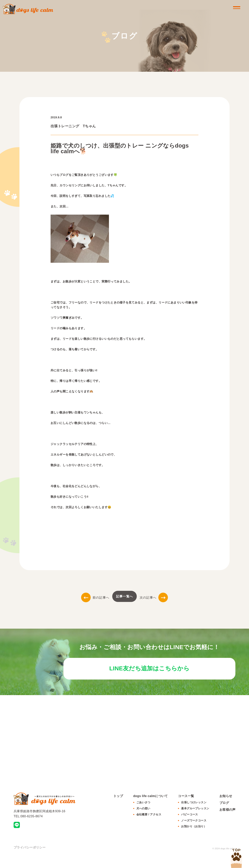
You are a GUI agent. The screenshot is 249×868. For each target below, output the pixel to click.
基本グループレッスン (195, 818)
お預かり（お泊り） (194, 836)
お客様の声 (227, 820)
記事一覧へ (124, 596)
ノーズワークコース (194, 830)
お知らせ (226, 806)
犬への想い (143, 818)
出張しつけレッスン (194, 812)
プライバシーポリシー (30, 857)
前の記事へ (95, 598)
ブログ (224, 813)
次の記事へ (154, 598)
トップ (118, 806)
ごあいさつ (143, 812)
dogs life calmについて (151, 806)
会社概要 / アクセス (149, 824)
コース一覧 (186, 806)
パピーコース (190, 824)
